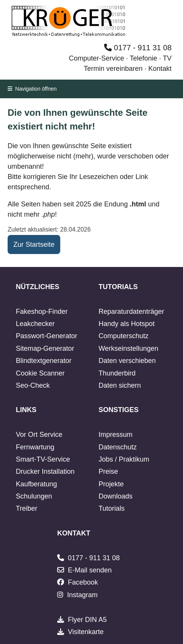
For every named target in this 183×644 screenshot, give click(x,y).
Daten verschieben (127, 361)
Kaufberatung (36, 484)
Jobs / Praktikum (124, 459)
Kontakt (160, 69)
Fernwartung (35, 447)
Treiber (26, 508)
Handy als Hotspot (127, 324)
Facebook (83, 582)
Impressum (116, 435)
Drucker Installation (45, 471)
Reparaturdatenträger (132, 312)
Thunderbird (117, 373)
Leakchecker (35, 324)
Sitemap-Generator (45, 348)
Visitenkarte (86, 632)
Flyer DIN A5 (87, 620)
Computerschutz (124, 336)
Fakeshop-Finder (42, 312)
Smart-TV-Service (43, 459)
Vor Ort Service (39, 435)
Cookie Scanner (40, 373)
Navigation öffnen (32, 89)
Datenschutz (118, 447)
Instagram (82, 595)
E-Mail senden (90, 570)
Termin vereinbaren (113, 69)
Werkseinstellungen (129, 348)
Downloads (116, 496)
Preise (108, 471)
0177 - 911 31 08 (138, 48)
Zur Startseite (34, 244)
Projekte (111, 484)
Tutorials (112, 508)
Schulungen (34, 496)
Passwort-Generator (46, 336)
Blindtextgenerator (43, 361)
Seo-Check (33, 385)
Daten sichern (120, 385)
